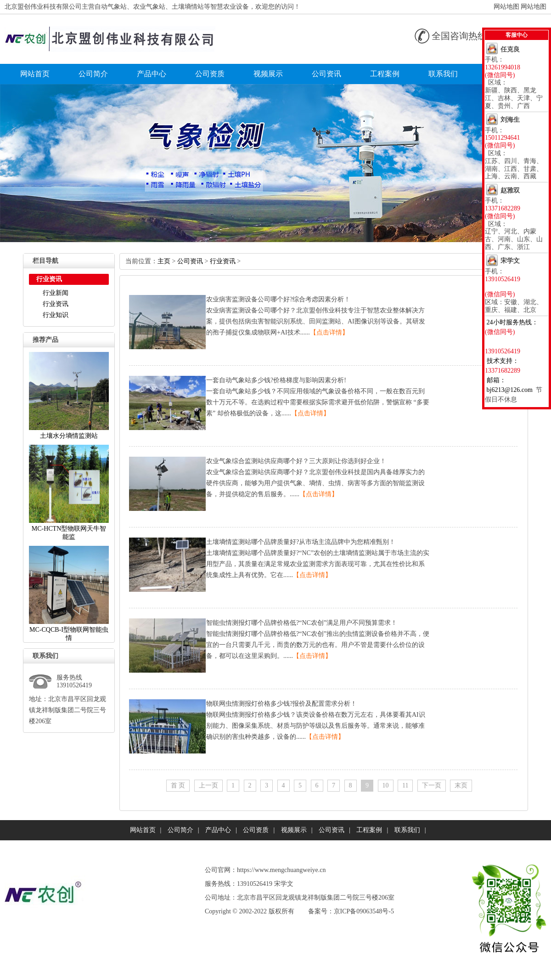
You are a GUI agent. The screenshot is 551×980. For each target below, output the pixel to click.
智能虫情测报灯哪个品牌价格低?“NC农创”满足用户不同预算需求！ (302, 623)
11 (405, 785)
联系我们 (443, 74)
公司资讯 (326, 74)
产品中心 (152, 74)
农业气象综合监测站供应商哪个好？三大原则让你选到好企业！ (296, 461)
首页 (178, 785)
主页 (164, 261)
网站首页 (35, 74)
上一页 (208, 785)
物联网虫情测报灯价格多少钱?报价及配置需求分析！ (281, 704)
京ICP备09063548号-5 (364, 911)
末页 (461, 785)
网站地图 (506, 7)
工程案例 (385, 74)
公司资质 (210, 74)
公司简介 (93, 74)
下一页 (432, 785)
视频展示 (268, 74)
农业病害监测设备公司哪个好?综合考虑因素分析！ (278, 299)
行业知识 (56, 315)
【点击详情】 (329, 332)
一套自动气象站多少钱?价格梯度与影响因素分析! (276, 380)
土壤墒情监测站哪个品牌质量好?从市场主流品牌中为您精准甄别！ (301, 542)
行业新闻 (56, 293)
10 (386, 785)
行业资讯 (56, 304)
